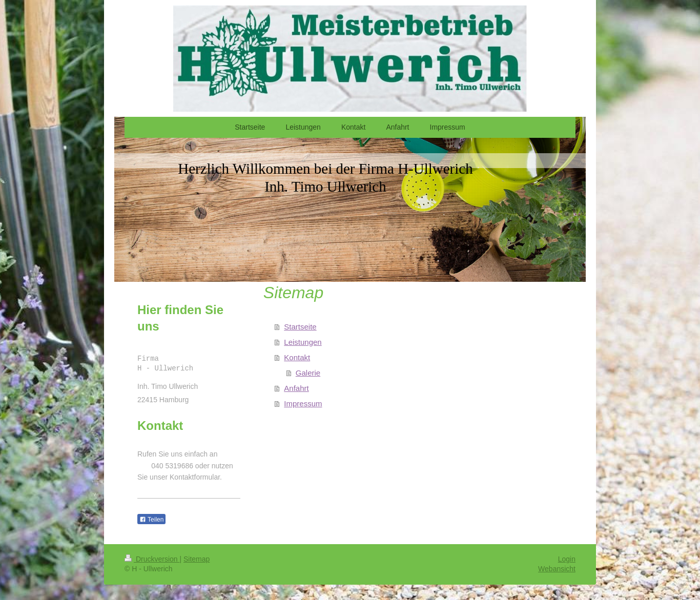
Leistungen (303, 342)
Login (567, 559)
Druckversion (152, 559)
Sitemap (197, 559)
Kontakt (297, 357)
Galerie (308, 373)
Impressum (303, 404)
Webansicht (557, 569)
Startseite (300, 327)
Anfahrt (296, 388)
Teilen (151, 520)
